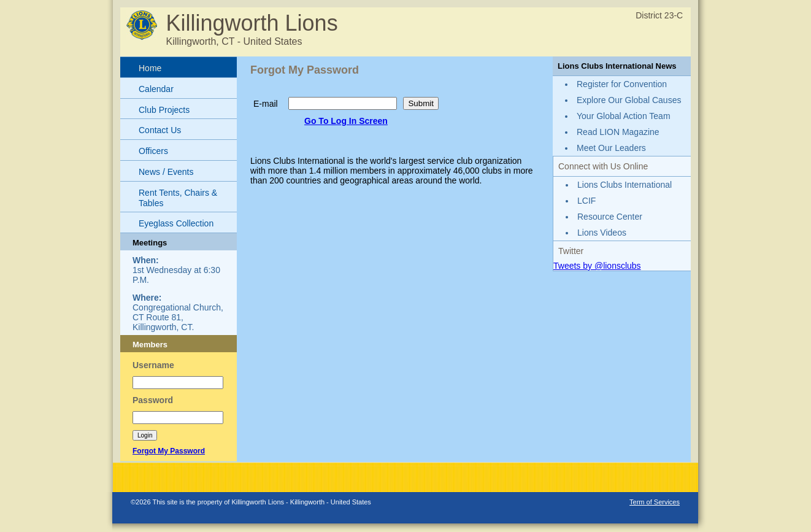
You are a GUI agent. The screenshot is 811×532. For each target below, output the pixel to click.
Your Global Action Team (624, 116)
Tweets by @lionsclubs (597, 266)
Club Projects (164, 110)
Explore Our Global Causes (629, 100)
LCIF (586, 201)
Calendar (156, 89)
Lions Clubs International (625, 185)
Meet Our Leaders (611, 148)
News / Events (166, 172)
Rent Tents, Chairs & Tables (178, 198)
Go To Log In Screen (346, 121)
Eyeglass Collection (176, 223)
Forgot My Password (169, 451)
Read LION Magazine (618, 132)
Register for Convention (622, 84)
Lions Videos (602, 233)
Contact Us (160, 130)
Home (150, 68)
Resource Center (610, 217)
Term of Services (655, 502)
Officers (153, 151)
